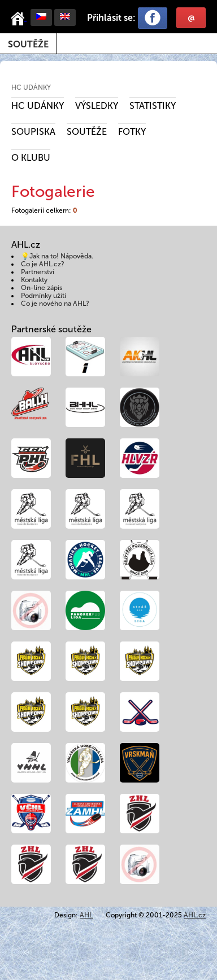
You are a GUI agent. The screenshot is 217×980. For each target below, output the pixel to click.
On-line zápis (42, 288)
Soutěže (28, 44)
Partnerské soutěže (51, 329)
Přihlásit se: (111, 18)
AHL (86, 915)
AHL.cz (195, 915)
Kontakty (34, 280)
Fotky (132, 132)
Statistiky (153, 106)
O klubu (31, 158)
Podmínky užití (44, 296)
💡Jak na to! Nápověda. (57, 256)
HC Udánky (31, 87)
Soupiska (33, 132)
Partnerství (38, 272)
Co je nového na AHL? (55, 304)
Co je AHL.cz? (43, 264)
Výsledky (97, 106)
